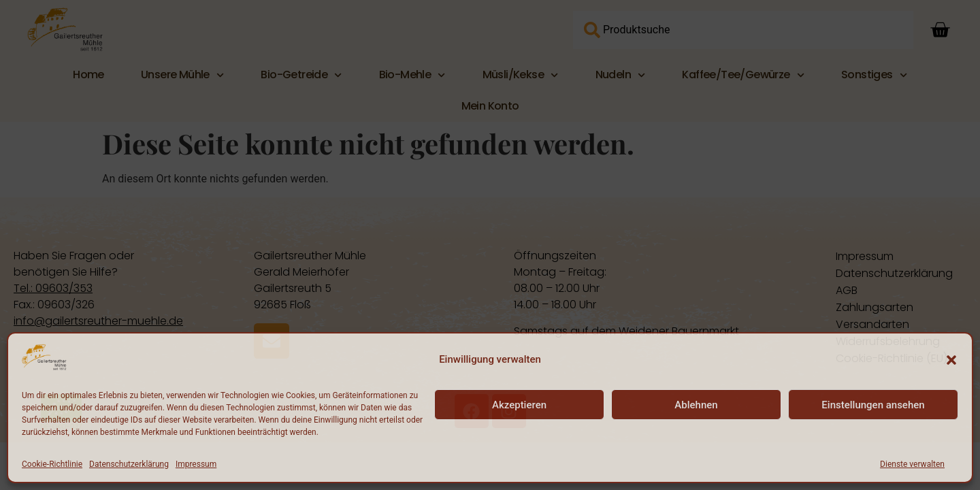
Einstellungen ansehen (873, 405)
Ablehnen (696, 405)
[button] (951, 360)
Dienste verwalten (912, 464)
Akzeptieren (519, 405)
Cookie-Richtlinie (52, 464)
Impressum (196, 464)
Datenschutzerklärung (129, 464)
